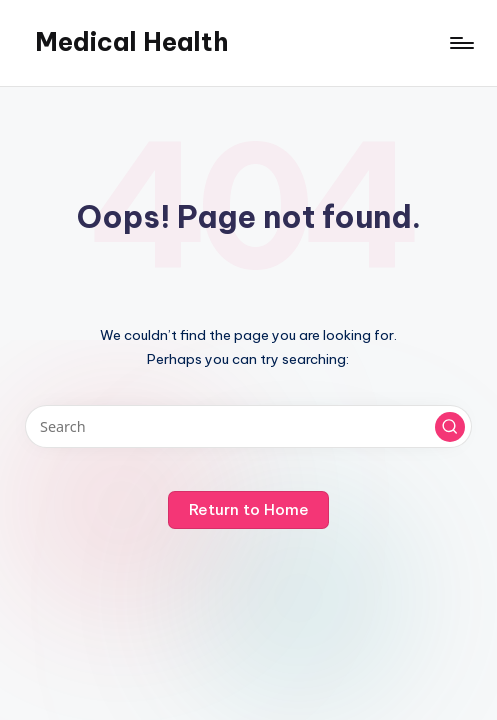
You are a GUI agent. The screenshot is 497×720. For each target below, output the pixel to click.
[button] (450, 427)
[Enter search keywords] (248, 426)
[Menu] (460, 43)
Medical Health (131, 42)
